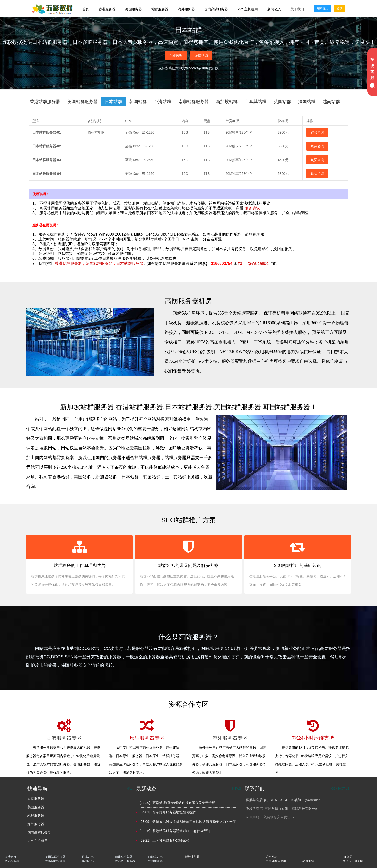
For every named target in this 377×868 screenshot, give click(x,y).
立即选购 (176, 56)
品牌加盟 (308, 861)
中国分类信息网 (276, 861)
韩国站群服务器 (99, 263)
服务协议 (253, 208)
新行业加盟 (192, 857)
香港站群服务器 (68, 263)
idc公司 (348, 857)
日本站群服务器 (130, 263)
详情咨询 (201, 56)
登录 (339, 8)
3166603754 (222, 263)
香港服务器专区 (64, 738)
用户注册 (323, 8)
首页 (86, 9)
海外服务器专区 (230, 738)
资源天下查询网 (353, 861)
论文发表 (271, 857)
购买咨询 (317, 132)
